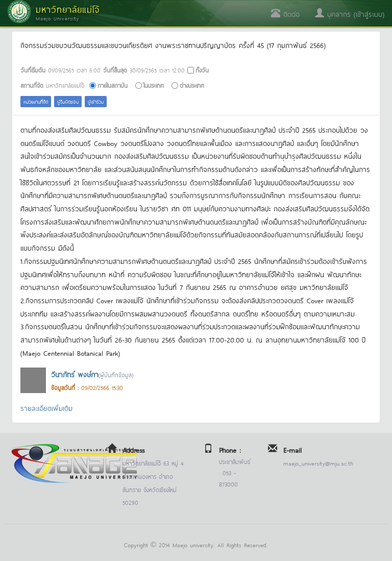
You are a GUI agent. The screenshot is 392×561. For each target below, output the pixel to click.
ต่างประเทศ (192, 85)
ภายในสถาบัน (113, 85)
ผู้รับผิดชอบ (68, 101)
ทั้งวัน (202, 70)
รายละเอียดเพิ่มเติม (46, 408)
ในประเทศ (154, 85)
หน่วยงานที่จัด (36, 101)
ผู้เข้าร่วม (96, 101)
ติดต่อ (285, 14)
